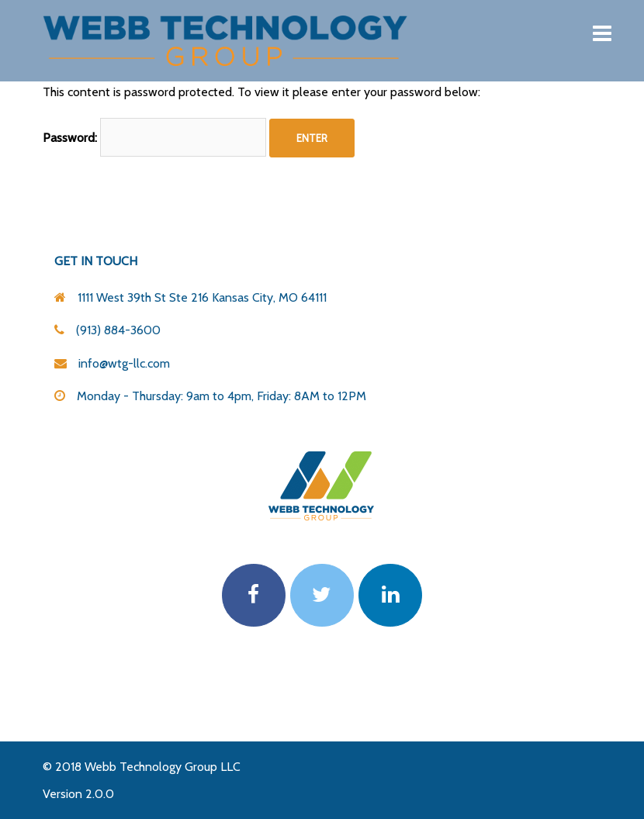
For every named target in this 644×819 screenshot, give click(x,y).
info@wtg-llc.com (124, 363)
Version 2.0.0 (78, 794)
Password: (154, 137)
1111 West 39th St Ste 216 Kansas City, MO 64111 (202, 297)
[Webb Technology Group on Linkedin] (390, 596)
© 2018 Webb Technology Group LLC (142, 767)
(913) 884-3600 (118, 330)
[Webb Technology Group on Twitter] (322, 596)
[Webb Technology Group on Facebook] (254, 596)
